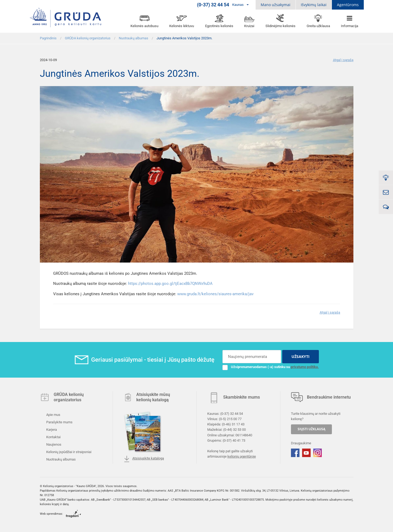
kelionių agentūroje (242, 456)
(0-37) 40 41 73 (234, 440)
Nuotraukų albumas (61, 459)
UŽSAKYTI (301, 356)
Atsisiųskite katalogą (144, 459)
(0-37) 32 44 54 (232, 414)
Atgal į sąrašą (343, 60)
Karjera (51, 430)
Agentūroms (348, 5)
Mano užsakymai (276, 5)
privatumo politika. (305, 367)
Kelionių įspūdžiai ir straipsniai (68, 452)
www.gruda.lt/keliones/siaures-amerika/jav (215, 294)
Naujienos (53, 444)
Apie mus (53, 415)
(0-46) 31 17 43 (233, 424)
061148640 (244, 435)
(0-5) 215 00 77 (230, 419)
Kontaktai (53, 437)
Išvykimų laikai (314, 5)
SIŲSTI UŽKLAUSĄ (311, 429)
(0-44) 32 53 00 (234, 430)
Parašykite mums (59, 422)
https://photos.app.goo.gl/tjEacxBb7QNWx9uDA (170, 284)
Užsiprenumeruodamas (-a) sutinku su (271, 367)
